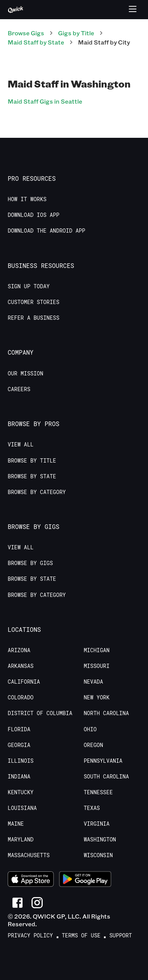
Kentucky (21, 792)
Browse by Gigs (30, 563)
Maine (16, 824)
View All (21, 445)
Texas (92, 808)
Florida (19, 729)
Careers (19, 389)
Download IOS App (33, 215)
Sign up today (29, 286)
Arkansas (21, 666)
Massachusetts (29, 855)
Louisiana (22, 808)
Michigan (97, 650)
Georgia (19, 745)
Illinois (21, 761)
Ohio (90, 729)
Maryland (21, 840)
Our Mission (25, 373)
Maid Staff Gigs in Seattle (45, 101)
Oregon (93, 745)
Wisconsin (98, 855)
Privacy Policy (30, 935)
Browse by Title (32, 461)
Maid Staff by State (36, 42)
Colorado (21, 697)
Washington (100, 840)
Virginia (97, 824)
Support (121, 935)
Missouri (97, 666)
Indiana (19, 777)
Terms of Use (81, 935)
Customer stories (33, 302)
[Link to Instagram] (37, 903)
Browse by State (32, 476)
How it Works (27, 199)
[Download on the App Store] (31, 880)
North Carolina (106, 713)
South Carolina (106, 777)
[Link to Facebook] (17, 903)
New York (97, 697)
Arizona (19, 650)
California (24, 682)
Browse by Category (37, 492)
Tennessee (98, 792)
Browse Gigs (26, 33)
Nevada (93, 682)
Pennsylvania (103, 761)
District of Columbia (40, 713)
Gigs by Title (76, 33)
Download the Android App (47, 231)
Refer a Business (33, 318)
